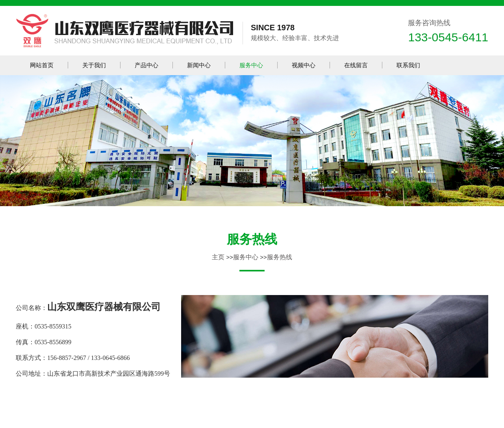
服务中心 (246, 257)
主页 (218, 257)
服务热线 (252, 239)
